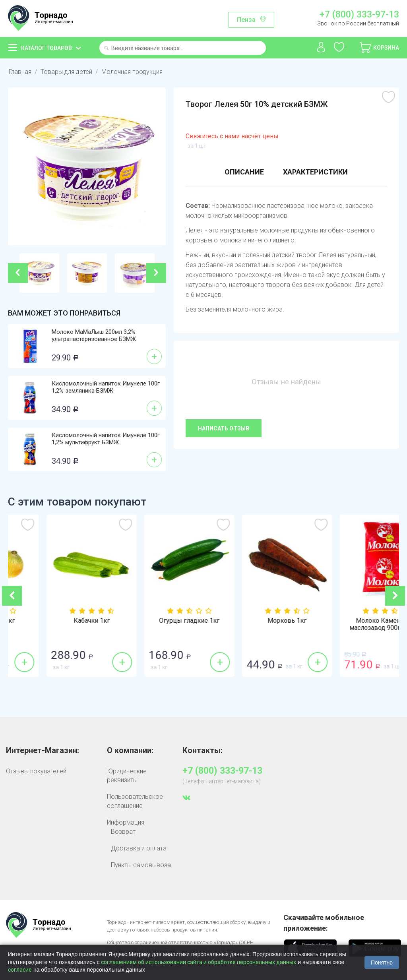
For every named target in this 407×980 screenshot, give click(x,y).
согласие (20, 970)
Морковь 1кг (350, 621)
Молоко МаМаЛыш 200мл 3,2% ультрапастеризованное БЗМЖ (94, 335)
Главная (20, 72)
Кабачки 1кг (155, 621)
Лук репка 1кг (57, 621)
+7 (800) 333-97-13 (359, 15)
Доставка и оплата (139, 848)
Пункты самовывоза (141, 865)
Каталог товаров (47, 48)
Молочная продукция (132, 72)
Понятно (382, 963)
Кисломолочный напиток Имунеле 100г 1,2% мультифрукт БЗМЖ (106, 439)
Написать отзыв (224, 428)
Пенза (246, 20)
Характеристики (315, 172)
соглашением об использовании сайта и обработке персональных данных (199, 962)
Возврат (123, 832)
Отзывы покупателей (36, 771)
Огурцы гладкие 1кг (252, 621)
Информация (126, 822)
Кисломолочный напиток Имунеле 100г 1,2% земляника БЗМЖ (106, 387)
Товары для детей (66, 72)
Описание (244, 172)
